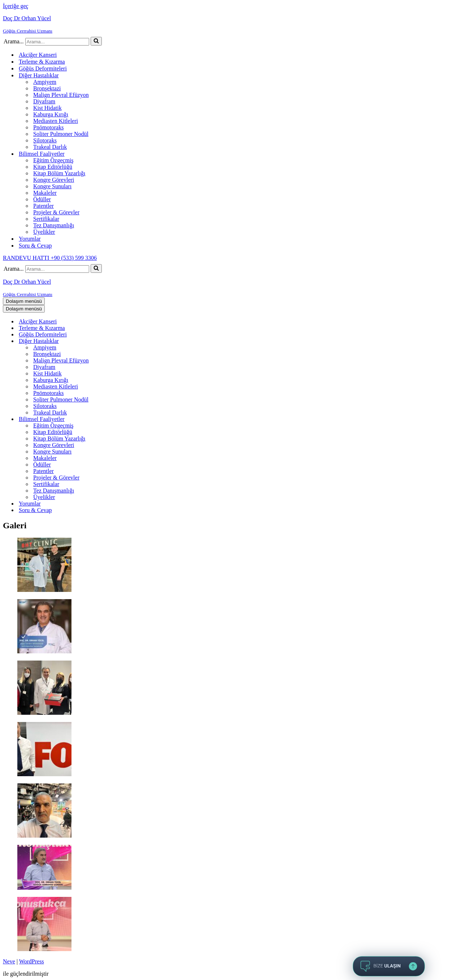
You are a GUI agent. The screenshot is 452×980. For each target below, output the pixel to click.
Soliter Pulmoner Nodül (61, 134)
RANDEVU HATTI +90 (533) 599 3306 (50, 258)
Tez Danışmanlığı (54, 225)
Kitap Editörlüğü (53, 167)
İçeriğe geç (16, 6)
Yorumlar (30, 239)
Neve (9, 961)
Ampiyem (45, 82)
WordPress (32, 961)
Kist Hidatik (47, 108)
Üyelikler (44, 232)
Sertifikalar (46, 219)
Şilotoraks (45, 140)
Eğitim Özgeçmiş (53, 160)
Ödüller (42, 199)
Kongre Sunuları (52, 186)
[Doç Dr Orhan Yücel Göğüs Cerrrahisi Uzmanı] (226, 25)
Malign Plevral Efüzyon (61, 95)
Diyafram (44, 101)
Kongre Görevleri (54, 180)
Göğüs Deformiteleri (43, 68)
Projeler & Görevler (56, 212)
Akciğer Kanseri (38, 55)
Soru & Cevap (35, 246)
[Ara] (57, 42)
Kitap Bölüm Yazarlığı (59, 173)
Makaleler (45, 193)
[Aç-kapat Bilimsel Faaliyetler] (129, 419)
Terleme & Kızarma (42, 62)
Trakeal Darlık (50, 147)
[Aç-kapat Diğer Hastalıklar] (129, 341)
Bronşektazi (47, 88)
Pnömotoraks (48, 127)
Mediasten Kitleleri (56, 121)
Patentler (44, 206)
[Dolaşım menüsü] (24, 301)
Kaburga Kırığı (51, 114)
